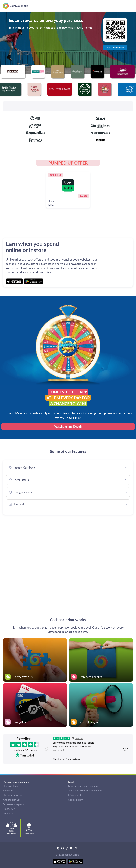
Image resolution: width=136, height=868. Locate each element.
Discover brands (12, 786)
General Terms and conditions (84, 786)
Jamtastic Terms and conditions (85, 790)
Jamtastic (8, 790)
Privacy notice (76, 795)
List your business (12, 795)
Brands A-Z (9, 809)
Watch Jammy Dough (68, 426)
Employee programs (14, 804)
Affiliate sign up (11, 800)
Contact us (9, 813)
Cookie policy (75, 800)
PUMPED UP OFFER (68, 163)
